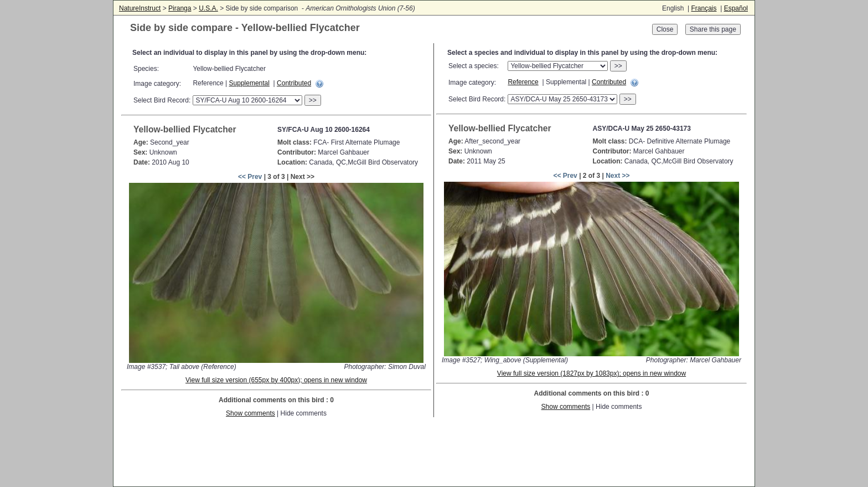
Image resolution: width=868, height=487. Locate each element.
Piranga (180, 8)
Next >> (618, 176)
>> (313, 100)
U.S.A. (208, 8)
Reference (523, 82)
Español (736, 8)
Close (665, 29)
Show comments (250, 413)
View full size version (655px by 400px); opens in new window (276, 380)
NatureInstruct (140, 8)
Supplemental (249, 83)
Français (704, 8)
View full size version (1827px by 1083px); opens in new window (591, 373)
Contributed (294, 83)
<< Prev (250, 177)
